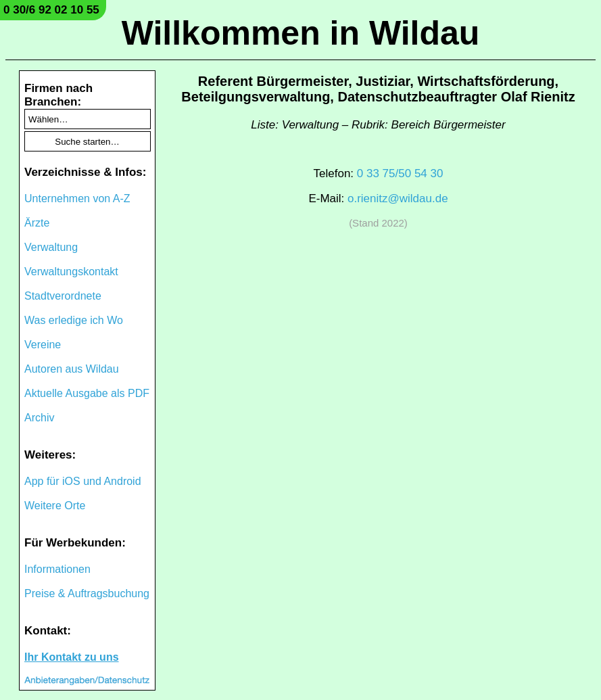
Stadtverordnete (63, 296)
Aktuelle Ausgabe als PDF (87, 393)
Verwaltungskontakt (71, 272)
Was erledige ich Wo (74, 320)
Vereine (43, 345)
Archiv (39, 418)
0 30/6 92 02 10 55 (51, 10)
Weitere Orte (55, 506)
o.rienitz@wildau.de (398, 199)
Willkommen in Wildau (301, 33)
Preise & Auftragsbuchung (87, 593)
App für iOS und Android (83, 481)
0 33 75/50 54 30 (400, 173)
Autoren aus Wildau (72, 369)
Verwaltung (51, 247)
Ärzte (37, 223)
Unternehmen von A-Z (77, 199)
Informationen (57, 569)
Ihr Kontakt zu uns (72, 657)
